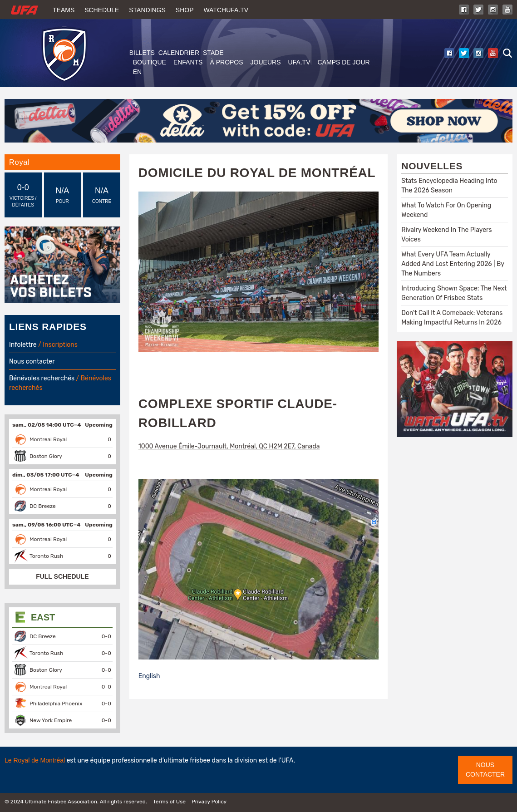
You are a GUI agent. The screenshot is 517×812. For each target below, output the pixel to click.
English (149, 676)
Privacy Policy (209, 802)
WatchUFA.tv (226, 10)
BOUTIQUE (150, 62)
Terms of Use (169, 802)
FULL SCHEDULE (62, 576)
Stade (213, 53)
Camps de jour (344, 62)
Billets (142, 53)
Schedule (102, 10)
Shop (185, 10)
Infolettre (23, 345)
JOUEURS (266, 62)
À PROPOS (226, 62)
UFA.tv (299, 62)
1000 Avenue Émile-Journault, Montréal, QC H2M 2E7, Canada (229, 446)
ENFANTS (188, 62)
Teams (64, 10)
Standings (147, 10)
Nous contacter (32, 362)
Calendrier (179, 53)
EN (137, 72)
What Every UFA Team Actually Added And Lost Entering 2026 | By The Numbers (453, 264)
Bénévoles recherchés (42, 378)
